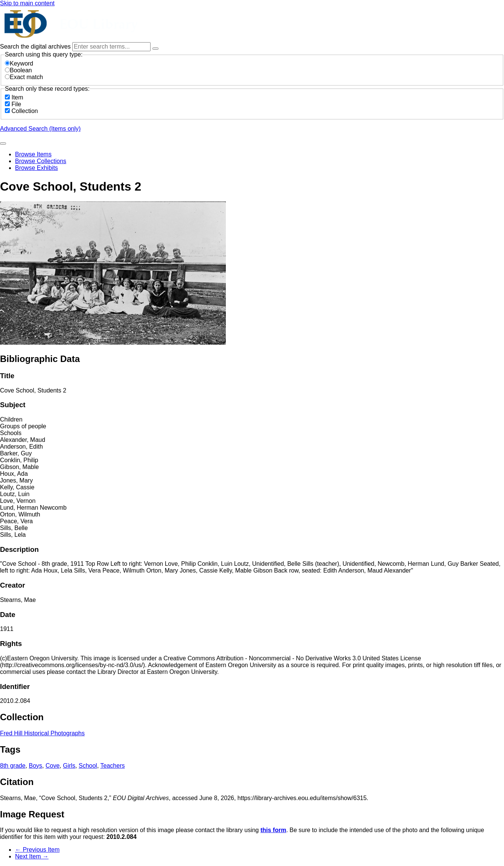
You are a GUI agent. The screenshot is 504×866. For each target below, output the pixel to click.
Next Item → (32, 856)
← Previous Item (37, 850)
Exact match (24, 77)
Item (17, 97)
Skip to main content (27, 3)
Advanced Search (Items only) (40, 129)
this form (273, 830)
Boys (36, 766)
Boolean (18, 70)
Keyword (19, 63)
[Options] (155, 49)
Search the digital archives (36, 47)
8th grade (13, 766)
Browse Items (33, 154)
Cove (53, 766)
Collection (24, 111)
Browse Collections (41, 161)
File (16, 104)
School (88, 766)
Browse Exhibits (37, 168)
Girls (69, 766)
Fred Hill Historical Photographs (42, 733)
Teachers (113, 766)
